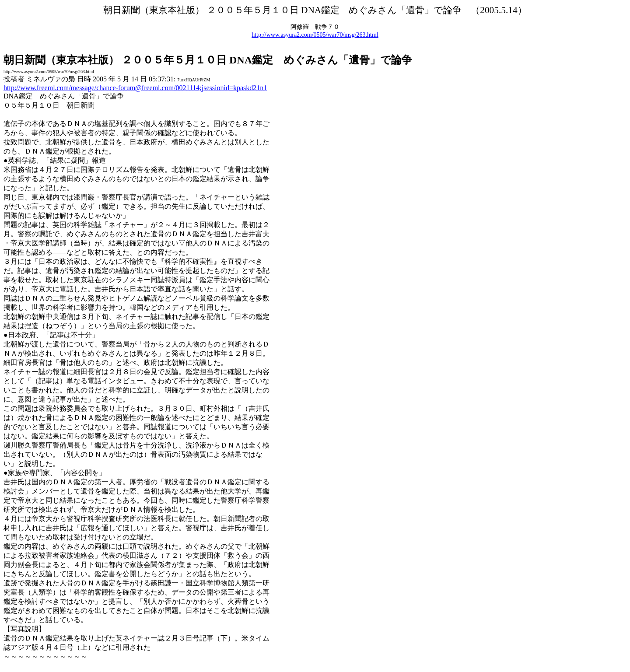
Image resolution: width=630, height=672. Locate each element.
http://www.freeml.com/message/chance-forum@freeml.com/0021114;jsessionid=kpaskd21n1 (135, 88)
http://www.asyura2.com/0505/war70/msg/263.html (315, 35)
